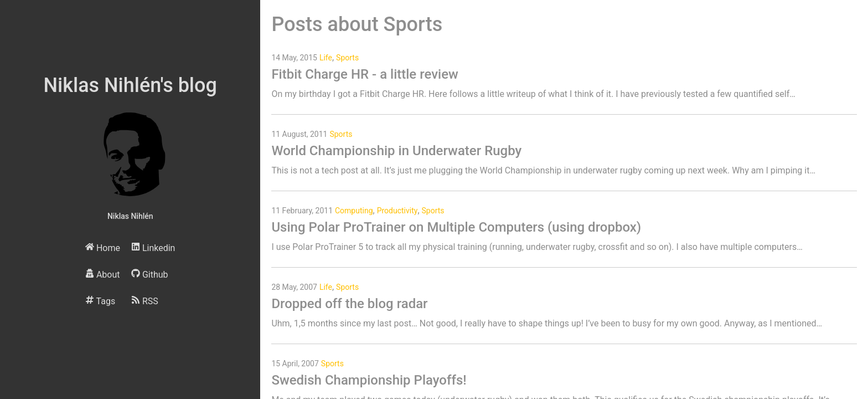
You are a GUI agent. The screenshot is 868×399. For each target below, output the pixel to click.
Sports (347, 58)
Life (326, 58)
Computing (354, 211)
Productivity (397, 211)
